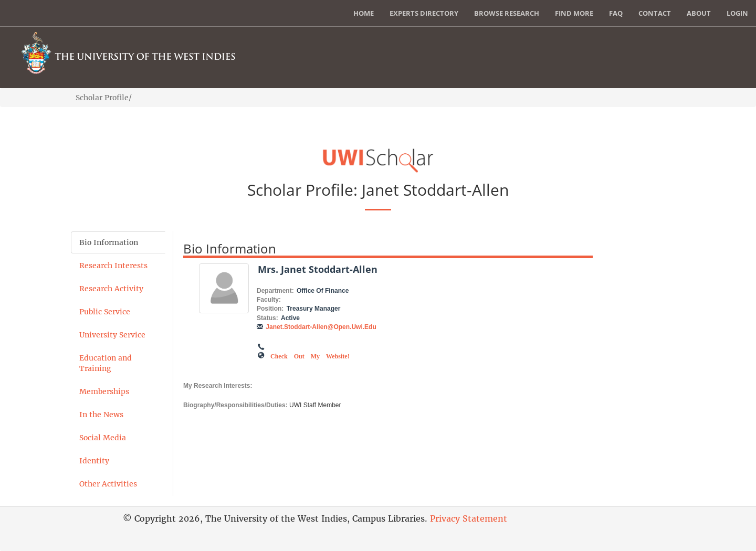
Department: (275, 291)
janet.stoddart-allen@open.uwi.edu (321, 327)
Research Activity (111, 289)
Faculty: (269, 300)
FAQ (616, 13)
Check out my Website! (310, 355)
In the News (101, 415)
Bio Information (109, 242)
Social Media (103, 438)
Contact (655, 13)
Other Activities (108, 484)
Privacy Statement (469, 518)
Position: (270, 309)
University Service (112, 335)
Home (364, 13)
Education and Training (106, 363)
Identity (94, 461)
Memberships (104, 391)
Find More (574, 13)
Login (737, 13)
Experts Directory (424, 13)
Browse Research (507, 13)
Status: (267, 318)
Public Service (105, 312)
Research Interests (113, 266)
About (699, 13)
